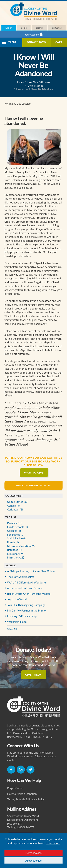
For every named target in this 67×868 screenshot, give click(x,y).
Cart (59, 42)
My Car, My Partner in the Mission (27, 610)
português (57, 28)
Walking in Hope (17, 622)
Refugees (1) (14, 550)
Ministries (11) (16, 557)
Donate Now (36, 42)
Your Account (33, 34)
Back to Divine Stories (33, 485)
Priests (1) (13, 542)
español (39, 28)
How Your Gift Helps (39, 82)
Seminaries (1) (15, 535)
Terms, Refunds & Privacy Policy (26, 799)
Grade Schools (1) (17, 527)
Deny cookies (33, 853)
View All (12, 629)
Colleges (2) (14, 531)
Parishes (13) (15, 523)
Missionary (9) (15, 554)
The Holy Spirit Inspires (21, 577)
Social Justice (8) (17, 538)
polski (24, 28)
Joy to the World (17, 599)
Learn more (53, 843)
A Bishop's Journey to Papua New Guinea (31, 571)
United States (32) (18, 502)
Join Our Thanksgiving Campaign (26, 605)
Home (20, 82)
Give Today (33, 675)
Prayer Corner (15, 788)
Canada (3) (13, 505)
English (9, 28)
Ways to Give (34, 473)
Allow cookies (33, 861)
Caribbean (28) (16, 509)
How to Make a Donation (22, 794)
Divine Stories (35, 86)
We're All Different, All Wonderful (27, 582)
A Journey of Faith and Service (25, 588)
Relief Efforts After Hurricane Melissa (29, 594)
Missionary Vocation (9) (21, 546)
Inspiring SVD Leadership (22, 616)
